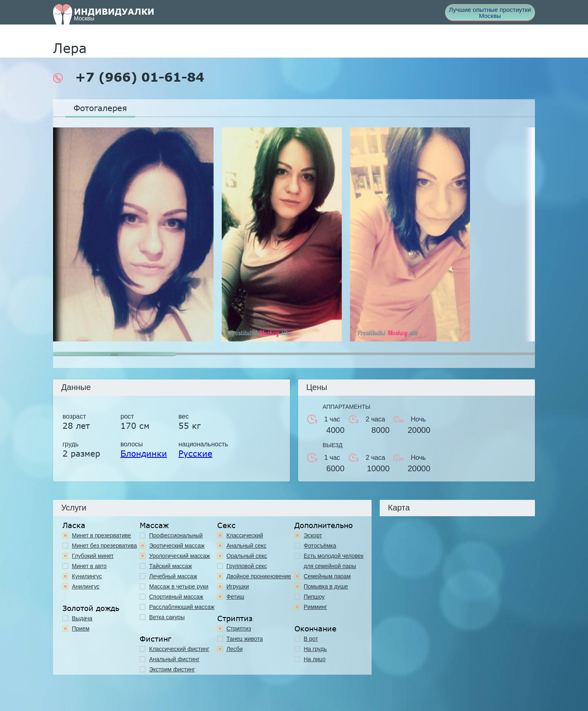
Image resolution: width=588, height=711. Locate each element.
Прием (81, 629)
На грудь (315, 649)
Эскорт (313, 535)
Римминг (315, 607)
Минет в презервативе (101, 535)
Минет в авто (89, 566)
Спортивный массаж (176, 597)
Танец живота (245, 639)
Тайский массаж (170, 566)
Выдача (82, 618)
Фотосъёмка (320, 546)
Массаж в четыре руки (179, 586)
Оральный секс (247, 556)
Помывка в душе (326, 586)
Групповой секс (247, 566)
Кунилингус (87, 576)
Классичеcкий (245, 535)
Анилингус (86, 586)
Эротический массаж (177, 546)
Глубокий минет (93, 556)
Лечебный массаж (173, 576)
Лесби (235, 649)
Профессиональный (176, 535)
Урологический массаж (179, 556)
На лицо (315, 659)
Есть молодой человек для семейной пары (334, 561)
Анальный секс (247, 546)
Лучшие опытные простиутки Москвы (490, 13)
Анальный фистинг (174, 659)
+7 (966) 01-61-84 (129, 77)
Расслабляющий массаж (182, 607)
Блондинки (144, 453)
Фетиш (235, 597)
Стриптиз (239, 629)
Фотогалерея (100, 108)
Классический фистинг (179, 649)
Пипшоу (314, 597)
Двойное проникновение (259, 576)
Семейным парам (327, 576)
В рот (311, 639)
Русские (195, 453)
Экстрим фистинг (172, 669)
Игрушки (238, 586)
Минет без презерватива (104, 546)
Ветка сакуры (167, 617)
